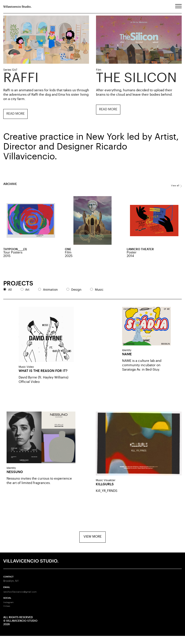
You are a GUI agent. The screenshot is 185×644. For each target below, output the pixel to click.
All (10, 291)
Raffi (21, 78)
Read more (15, 114)
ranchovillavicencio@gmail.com (23, 600)
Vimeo (7, 614)
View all (176, 186)
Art (27, 291)
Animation (50, 291)
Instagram (9, 611)
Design (76, 291)
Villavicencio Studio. (19, 7)
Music (99, 291)
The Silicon (136, 78)
